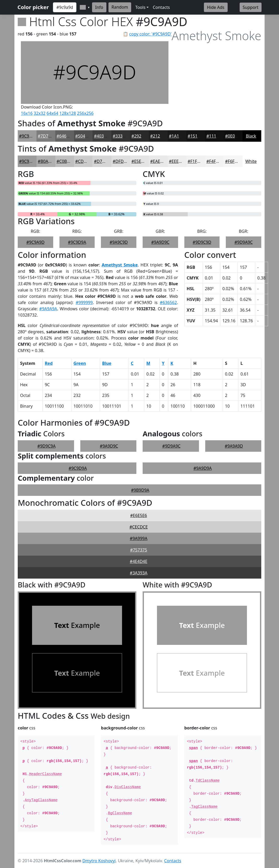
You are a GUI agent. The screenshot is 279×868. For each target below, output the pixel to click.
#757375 (139, 550)
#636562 (168, 302)
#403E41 (102, 136)
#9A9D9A (203, 468)
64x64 (53, 113)
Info (99, 7)
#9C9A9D (28, 136)
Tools (140, 7)
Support (251, 7)
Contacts (161, 7)
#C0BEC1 (65, 161)
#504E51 (84, 136)
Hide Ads (216, 7)
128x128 (68, 113)
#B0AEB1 (47, 161)
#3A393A (139, 573)
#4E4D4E (139, 561)
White (251, 161)
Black (251, 136)
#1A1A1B (178, 136)
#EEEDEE (178, 161)
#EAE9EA (159, 161)
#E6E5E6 (138, 515)
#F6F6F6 (233, 161)
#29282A (140, 136)
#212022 (159, 136)
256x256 (85, 113)
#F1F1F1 (196, 161)
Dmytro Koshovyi (99, 861)
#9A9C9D (119, 242)
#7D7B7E (47, 136)
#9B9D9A (140, 490)
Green (80, 363)
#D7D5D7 (103, 161)
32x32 (40, 113)
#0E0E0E (233, 136)
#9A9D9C (160, 242)
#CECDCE (138, 527)
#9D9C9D (202, 242)
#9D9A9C (244, 242)
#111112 (215, 136)
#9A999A (139, 538)
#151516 (196, 136)
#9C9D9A (77, 242)
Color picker (33, 7)
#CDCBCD (85, 161)
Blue (107, 363)
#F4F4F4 (214, 161)
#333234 (121, 136)
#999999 (84, 302)
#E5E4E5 (140, 161)
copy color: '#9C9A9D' (150, 34)
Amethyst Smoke (120, 265)
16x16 (27, 113)
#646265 (65, 136)
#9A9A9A (48, 309)
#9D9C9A (46, 446)
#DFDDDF (122, 161)
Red (49, 363)
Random (120, 7)
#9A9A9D (234, 446)
